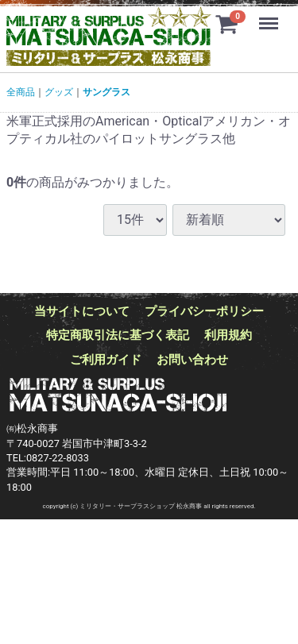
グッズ (59, 92)
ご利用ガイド (106, 359)
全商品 (21, 92)
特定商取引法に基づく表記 (118, 335)
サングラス (106, 92)
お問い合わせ (192, 359)
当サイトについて (82, 311)
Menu (270, 16)
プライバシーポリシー (204, 311)
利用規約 (228, 335)
